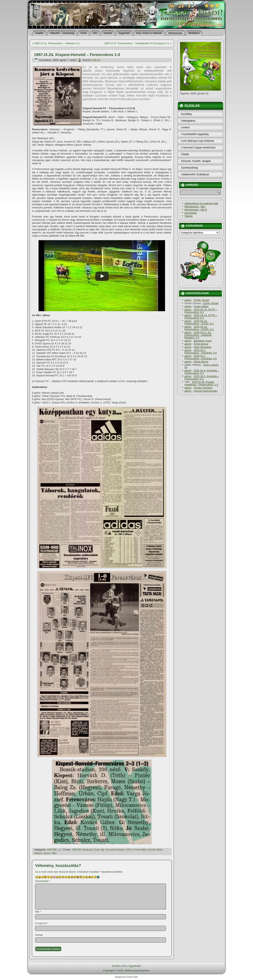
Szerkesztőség (189, 168)
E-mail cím (42, 923)
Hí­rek (84, 33)
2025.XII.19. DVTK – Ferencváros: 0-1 (201, 311)
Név (38, 912)
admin (188, 300)
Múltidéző (194, 33)
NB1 (54, 853)
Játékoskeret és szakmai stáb (201, 203)
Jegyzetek (124, 33)
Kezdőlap (186, 114)
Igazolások (191, 213)
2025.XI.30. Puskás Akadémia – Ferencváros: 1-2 (201, 383)
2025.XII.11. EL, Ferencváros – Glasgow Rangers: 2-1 (198, 335)
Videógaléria (188, 121)
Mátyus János (42, 853)
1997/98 (51, 850)
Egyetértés (135, 966)
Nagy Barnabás (203, 347)
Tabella (188, 216)
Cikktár (185, 154)
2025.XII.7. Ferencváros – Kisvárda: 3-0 (201, 351)
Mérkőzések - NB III (196, 210)
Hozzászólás (43, 881)
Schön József (201, 300)
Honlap (39, 935)
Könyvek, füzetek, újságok (196, 161)
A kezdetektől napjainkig (195, 134)
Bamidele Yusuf (203, 341)
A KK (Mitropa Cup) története (198, 141)
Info (95, 33)
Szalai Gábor (201, 306)
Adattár (40, 33)
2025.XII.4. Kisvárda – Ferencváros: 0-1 (202, 372)
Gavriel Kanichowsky (206, 391)
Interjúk (108, 33)
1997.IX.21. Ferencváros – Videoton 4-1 (57, 43)
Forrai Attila (140, 850)
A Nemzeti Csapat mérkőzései (198, 148)
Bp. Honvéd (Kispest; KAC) (117, 850)
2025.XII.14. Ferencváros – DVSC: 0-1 (199, 322)
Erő (125, 966)
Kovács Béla (155, 850)
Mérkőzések (175, 33)
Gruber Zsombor (203, 388)
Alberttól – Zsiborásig (62, 33)
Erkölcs (116, 966)
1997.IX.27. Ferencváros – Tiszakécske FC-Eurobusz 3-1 (137, 43)
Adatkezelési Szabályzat (195, 174)
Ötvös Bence (201, 344)
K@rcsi (96, 60)
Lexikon (186, 127)
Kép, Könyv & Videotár (149, 33)
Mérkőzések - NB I (195, 207)
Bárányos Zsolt (91, 850)
